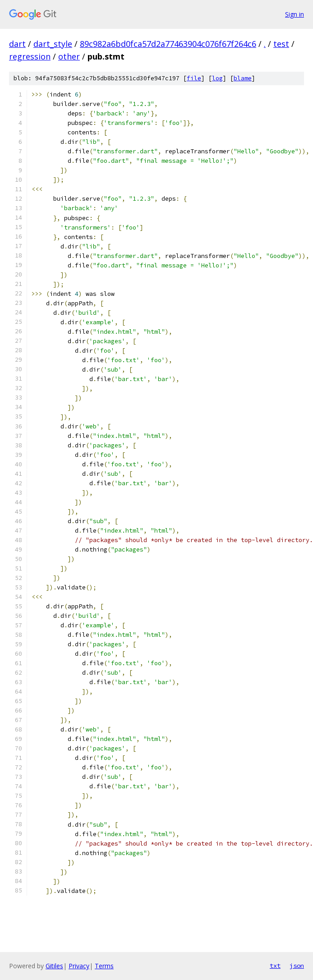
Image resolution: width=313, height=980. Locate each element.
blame (243, 78)
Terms (104, 966)
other (69, 56)
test (281, 44)
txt (275, 966)
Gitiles (54, 966)
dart (17, 44)
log (217, 78)
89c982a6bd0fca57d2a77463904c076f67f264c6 (168, 44)
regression (30, 56)
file (194, 78)
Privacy (79, 966)
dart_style (53, 44)
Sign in (295, 14)
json (297, 966)
